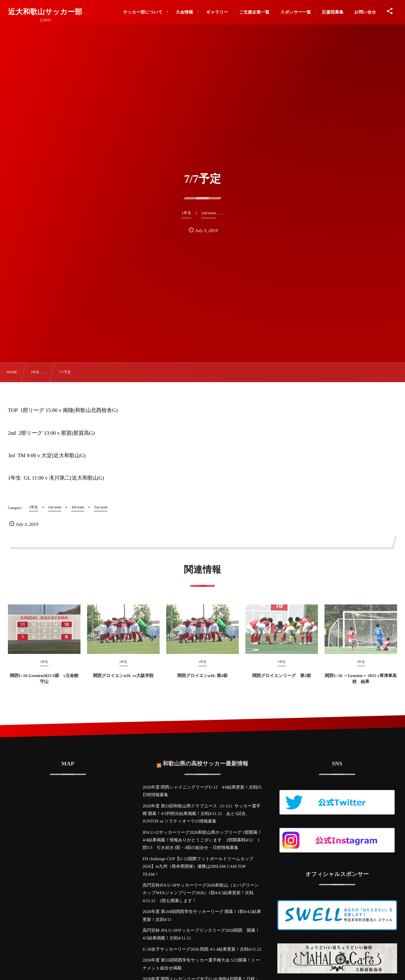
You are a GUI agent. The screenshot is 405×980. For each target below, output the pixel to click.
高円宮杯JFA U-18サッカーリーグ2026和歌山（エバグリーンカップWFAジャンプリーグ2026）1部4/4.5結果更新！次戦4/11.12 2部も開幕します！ (201, 893)
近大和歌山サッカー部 (45, 12)
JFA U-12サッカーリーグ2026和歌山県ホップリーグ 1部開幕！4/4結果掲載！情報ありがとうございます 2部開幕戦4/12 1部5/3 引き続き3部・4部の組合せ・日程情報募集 (202, 840)
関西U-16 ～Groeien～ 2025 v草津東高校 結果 (361, 683)
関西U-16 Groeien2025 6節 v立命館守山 (44, 683)
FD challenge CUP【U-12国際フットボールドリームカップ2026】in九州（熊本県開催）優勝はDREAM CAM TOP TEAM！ (198, 866)
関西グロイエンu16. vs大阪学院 (124, 680)
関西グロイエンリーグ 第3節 (282, 680)
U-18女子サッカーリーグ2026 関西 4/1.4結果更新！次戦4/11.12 (202, 949)
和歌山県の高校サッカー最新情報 (206, 759)
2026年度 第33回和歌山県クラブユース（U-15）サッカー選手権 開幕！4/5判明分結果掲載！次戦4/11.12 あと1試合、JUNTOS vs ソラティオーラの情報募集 (201, 814)
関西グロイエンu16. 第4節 (202, 680)
